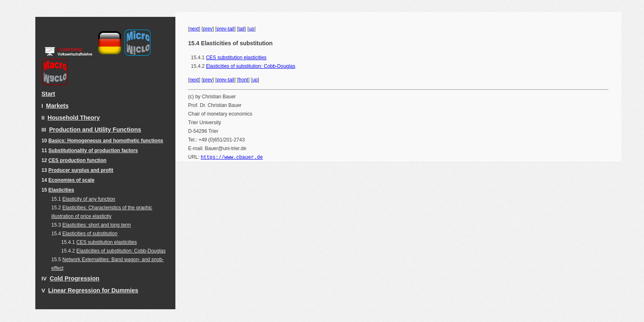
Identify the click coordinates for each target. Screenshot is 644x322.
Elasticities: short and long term (97, 225)
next (194, 29)
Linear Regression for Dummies (93, 290)
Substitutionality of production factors (93, 151)
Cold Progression (75, 278)
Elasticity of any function (89, 199)
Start (48, 94)
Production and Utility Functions (95, 130)
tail (241, 29)
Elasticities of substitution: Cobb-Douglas (121, 251)
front (243, 80)
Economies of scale (71, 180)
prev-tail (225, 29)
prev (208, 29)
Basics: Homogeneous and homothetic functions (106, 141)
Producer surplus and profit (81, 170)
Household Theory (74, 118)
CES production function (77, 160)
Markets (57, 106)
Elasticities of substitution (90, 234)
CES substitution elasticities (107, 242)
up (252, 29)
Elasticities (61, 190)
